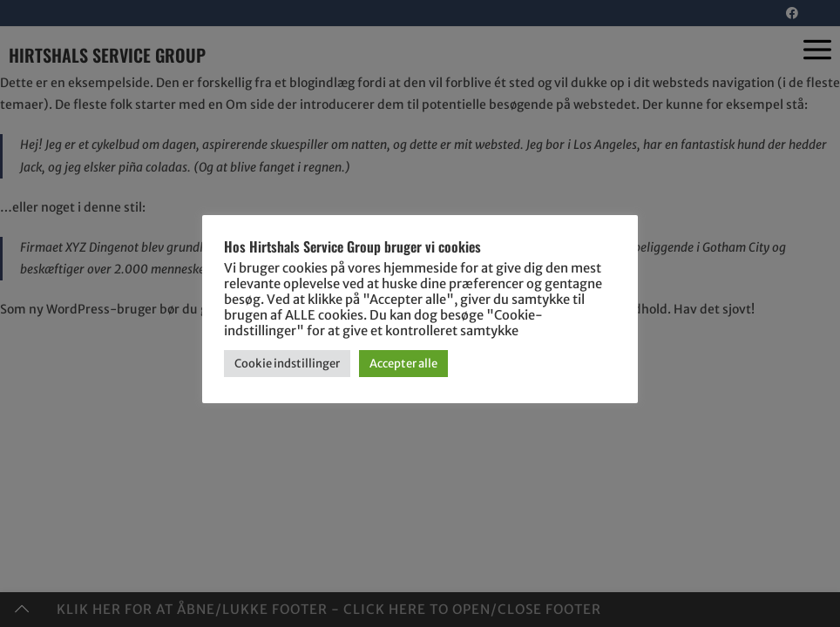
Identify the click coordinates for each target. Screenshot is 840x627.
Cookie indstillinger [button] (287, 364)
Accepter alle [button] (403, 364)
